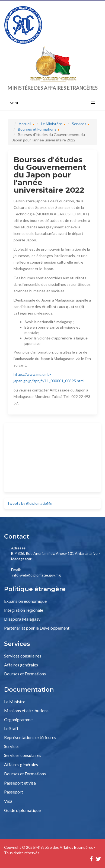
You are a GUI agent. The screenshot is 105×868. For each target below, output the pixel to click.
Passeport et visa (20, 783)
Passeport (14, 792)
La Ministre (15, 702)
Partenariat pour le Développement (37, 628)
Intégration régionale (24, 610)
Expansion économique (25, 601)
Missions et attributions (26, 710)
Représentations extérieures (30, 737)
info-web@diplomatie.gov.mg (36, 575)
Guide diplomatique (22, 810)
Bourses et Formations (25, 674)
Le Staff (11, 728)
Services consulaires (23, 656)
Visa (8, 801)
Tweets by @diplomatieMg (30, 503)
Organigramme (18, 719)
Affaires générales (21, 665)
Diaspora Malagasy (22, 619)
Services (12, 746)
